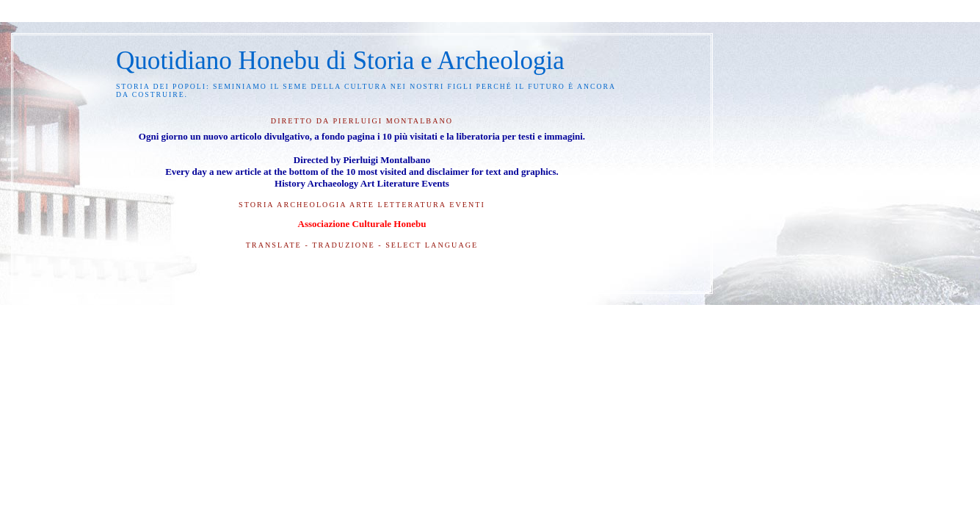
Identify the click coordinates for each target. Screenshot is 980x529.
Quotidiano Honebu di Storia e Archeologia (340, 61)
